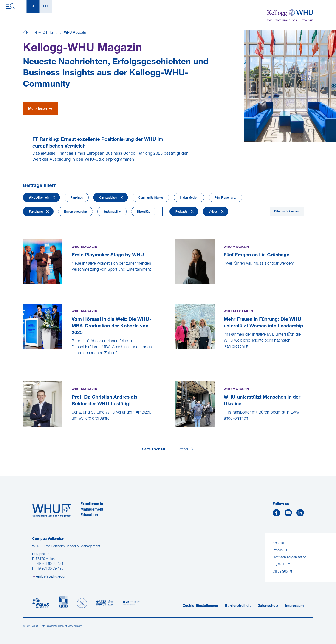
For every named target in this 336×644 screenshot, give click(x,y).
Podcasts (181, 212)
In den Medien (189, 198)
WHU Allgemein (39, 198)
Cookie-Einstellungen (200, 606)
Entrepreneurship (75, 212)
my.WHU (280, 565)
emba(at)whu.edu (50, 577)
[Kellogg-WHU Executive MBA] (290, 16)
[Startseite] (25, 33)
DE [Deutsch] (33, 6)
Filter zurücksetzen (287, 212)
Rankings (77, 198)
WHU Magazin (75, 33)
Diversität (143, 212)
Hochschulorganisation (290, 557)
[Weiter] (186, 450)
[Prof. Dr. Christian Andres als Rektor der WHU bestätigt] (24, 430)
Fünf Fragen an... (226, 198)
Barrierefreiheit (238, 606)
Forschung (36, 212)
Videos (213, 212)
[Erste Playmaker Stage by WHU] (24, 287)
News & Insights (46, 33)
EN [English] (45, 6)
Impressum (295, 606)
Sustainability (112, 212)
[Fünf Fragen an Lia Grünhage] (176, 287)
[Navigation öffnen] (11, 7)
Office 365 (281, 572)
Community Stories (151, 198)
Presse (278, 550)
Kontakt (278, 543)
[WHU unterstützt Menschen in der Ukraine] (176, 430)
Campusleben (108, 198)
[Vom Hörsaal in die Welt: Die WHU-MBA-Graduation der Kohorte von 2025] (24, 365)
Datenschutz (268, 606)
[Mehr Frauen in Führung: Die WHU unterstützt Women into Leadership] (176, 358)
